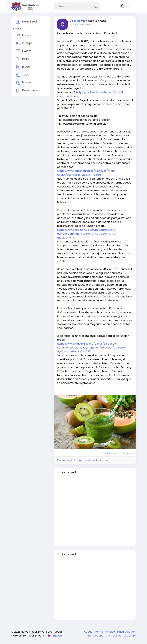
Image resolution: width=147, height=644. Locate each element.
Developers (27, 91)
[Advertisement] (95, 512)
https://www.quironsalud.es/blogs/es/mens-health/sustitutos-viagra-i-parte (87, 173)
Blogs (23, 67)
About (88, 632)
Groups (24, 43)
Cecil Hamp (77, 21)
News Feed (26, 22)
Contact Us (114, 636)
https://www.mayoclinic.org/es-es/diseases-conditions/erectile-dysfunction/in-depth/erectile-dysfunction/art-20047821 (91, 348)
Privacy (110, 632)
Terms (99, 632)
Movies (24, 83)
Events (24, 51)
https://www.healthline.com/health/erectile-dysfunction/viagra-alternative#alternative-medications (87, 234)
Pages (23, 36)
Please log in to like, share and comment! (84, 460)
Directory (130, 636)
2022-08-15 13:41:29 (79, 24)
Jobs (22, 75)
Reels (23, 59)
